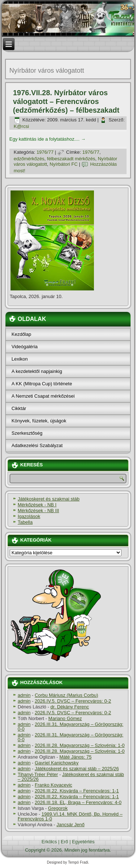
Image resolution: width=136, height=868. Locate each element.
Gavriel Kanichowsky (57, 763)
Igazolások (29, 516)
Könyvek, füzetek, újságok (39, 421)
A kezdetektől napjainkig (37, 371)
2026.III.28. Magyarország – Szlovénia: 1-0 (80, 745)
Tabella (25, 522)
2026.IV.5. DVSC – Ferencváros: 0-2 (73, 701)
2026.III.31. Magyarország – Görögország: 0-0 (71, 727)
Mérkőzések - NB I (37, 505)
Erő (65, 842)
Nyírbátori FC (64, 164)
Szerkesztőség (27, 433)
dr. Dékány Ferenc (70, 707)
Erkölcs (49, 842)
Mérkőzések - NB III (38, 511)
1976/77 (45, 152)
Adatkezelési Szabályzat (37, 445)
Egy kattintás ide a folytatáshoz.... (48, 139)
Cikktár (19, 408)
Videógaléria (25, 347)
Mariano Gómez (65, 718)
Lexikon (20, 359)
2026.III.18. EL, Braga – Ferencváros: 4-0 (78, 802)
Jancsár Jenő (71, 825)
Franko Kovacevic (53, 785)
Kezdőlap (21, 334)
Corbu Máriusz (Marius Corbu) (67, 695)
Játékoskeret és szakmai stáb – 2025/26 (77, 769)
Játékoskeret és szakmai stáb (49, 499)
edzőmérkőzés (29, 159)
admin (24, 695)
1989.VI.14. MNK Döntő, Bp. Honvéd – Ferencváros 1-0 (70, 816)
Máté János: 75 (76, 757)
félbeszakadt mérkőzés (71, 159)
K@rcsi (21, 126)
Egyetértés (83, 842)
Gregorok (58, 808)
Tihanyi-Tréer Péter (38, 774)
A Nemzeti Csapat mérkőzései (43, 396)
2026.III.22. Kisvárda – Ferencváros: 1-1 (77, 791)
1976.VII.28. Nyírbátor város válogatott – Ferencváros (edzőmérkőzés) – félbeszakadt (66, 101)
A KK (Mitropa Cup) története (42, 384)
